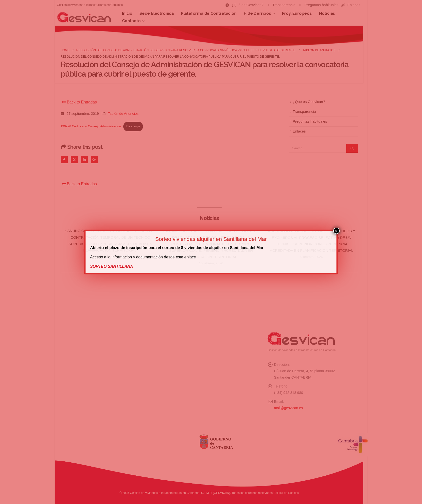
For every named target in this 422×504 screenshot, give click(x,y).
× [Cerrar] (336, 231)
